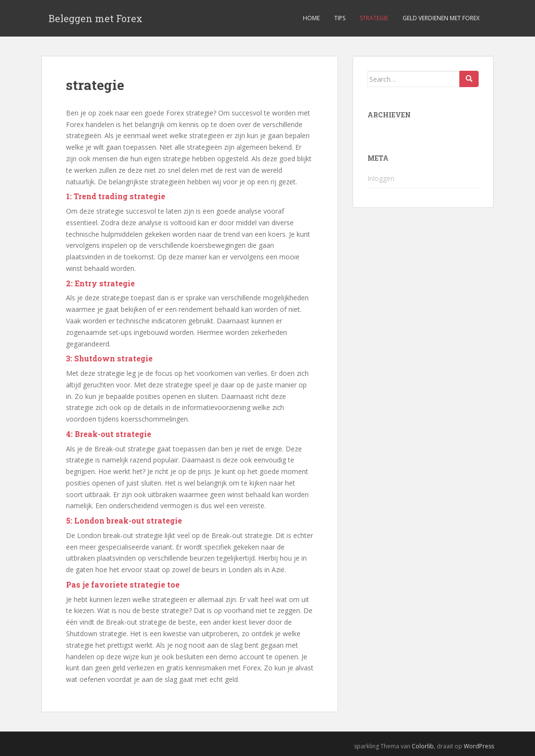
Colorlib (423, 746)
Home (311, 18)
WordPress (479, 746)
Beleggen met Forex (96, 18)
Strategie (374, 18)
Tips (340, 18)
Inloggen (381, 178)
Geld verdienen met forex (441, 18)
